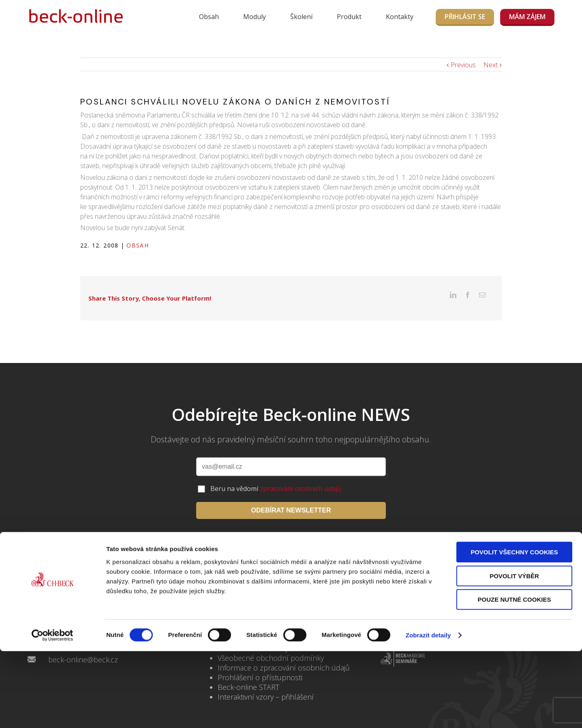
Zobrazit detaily (428, 712)
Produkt (349, 17)
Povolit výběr (514, 653)
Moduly (255, 17)
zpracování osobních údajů (301, 476)
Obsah (209, 17)
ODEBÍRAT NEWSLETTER (291, 498)
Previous (463, 65)
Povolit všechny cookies (514, 629)
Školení (301, 17)
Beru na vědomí (276, 476)
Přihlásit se (465, 17)
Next (491, 65)
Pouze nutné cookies (515, 676)
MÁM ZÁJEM (527, 17)
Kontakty (400, 17)
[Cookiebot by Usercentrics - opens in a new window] (52, 712)
